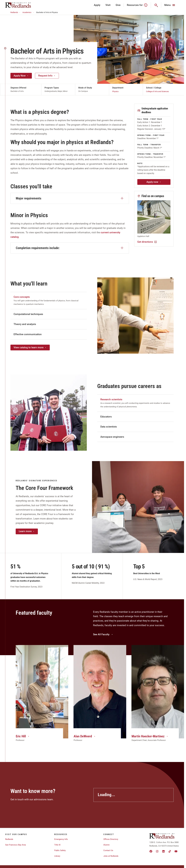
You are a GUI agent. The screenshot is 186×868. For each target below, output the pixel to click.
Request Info (47, 76)
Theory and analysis (25, 324)
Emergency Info (61, 839)
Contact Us (108, 850)
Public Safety (60, 850)
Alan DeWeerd (85, 736)
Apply (97, 5)
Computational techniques (28, 314)
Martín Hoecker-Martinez (150, 736)
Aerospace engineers (112, 437)
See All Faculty (103, 634)
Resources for (137, 5)
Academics (29, 12)
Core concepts (22, 297)
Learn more (27, 531)
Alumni (106, 845)
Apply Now (21, 76)
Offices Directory (111, 839)
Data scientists (109, 427)
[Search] (156, 5)
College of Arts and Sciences (157, 91)
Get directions (147, 242)
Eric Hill (23, 736)
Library (57, 856)
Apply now (154, 182)
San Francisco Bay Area (16, 845)
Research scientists (111, 399)
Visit (108, 5)
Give (118, 5)
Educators (106, 417)
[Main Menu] (170, 5)
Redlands (16, 12)
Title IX (57, 845)
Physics (115, 91)
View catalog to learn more (30, 347)
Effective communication (28, 334)
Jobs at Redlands (111, 856)
